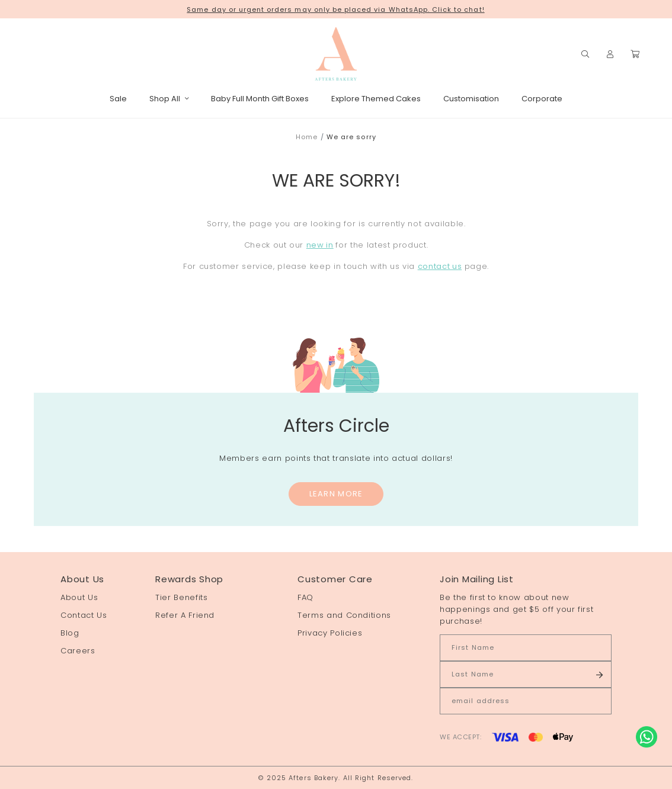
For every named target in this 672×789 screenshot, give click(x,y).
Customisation (471, 99)
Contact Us (84, 615)
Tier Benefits (181, 597)
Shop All (169, 99)
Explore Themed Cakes (376, 99)
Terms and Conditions (344, 615)
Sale (118, 99)
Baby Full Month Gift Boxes (260, 99)
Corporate (542, 99)
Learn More (336, 494)
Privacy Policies (330, 633)
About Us (79, 597)
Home (307, 137)
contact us (440, 266)
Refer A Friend (185, 615)
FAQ (305, 597)
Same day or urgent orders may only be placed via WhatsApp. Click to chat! (335, 9)
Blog (70, 633)
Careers (78, 651)
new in (320, 245)
